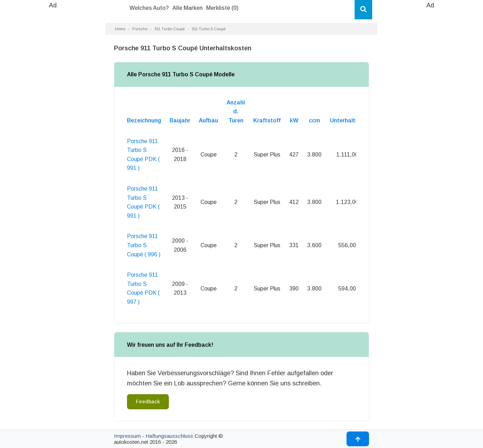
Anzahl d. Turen (236, 111)
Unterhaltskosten (354, 120)
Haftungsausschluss (169, 436)
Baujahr (180, 120)
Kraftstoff (267, 120)
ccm (314, 120)
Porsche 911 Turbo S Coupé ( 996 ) (144, 245)
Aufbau (208, 120)
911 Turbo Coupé (170, 29)
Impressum (127, 436)
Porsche (140, 29)
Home (120, 29)
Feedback (148, 402)
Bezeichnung (144, 120)
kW (294, 120)
